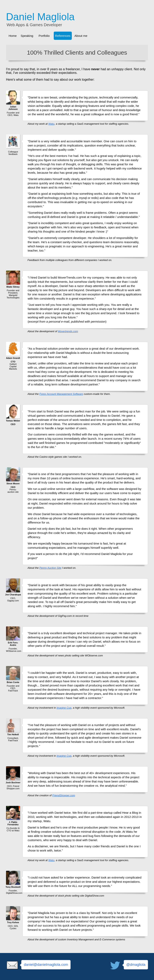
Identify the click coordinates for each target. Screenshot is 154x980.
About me (81, 36)
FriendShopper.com (64, 795)
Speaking (27, 36)
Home (13, 36)
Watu (51, 124)
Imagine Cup (64, 708)
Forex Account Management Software (61, 394)
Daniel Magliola (40, 17)
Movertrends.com (68, 331)
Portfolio (44, 36)
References (63, 36)
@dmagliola (136, 965)
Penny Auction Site (50, 568)
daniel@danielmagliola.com (46, 965)
